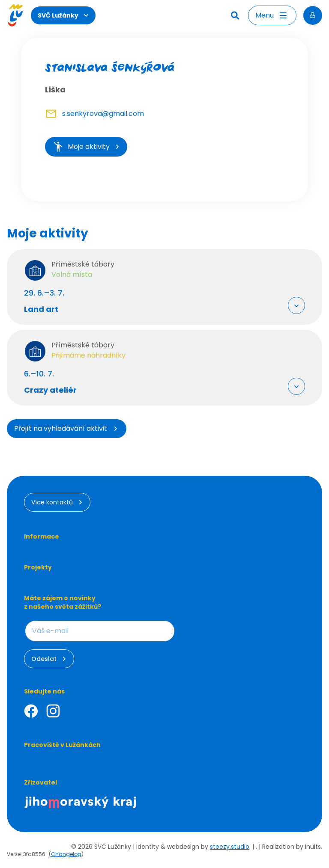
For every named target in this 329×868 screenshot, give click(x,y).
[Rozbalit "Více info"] (296, 305)
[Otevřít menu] (272, 15)
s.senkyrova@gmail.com (103, 114)
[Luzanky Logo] (15, 15)
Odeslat (49, 659)
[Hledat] (236, 15)
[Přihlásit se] (313, 15)
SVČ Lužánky (63, 15)
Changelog (66, 854)
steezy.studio (230, 847)
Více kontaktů (57, 502)
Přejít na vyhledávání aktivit (67, 428)
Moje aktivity (86, 147)
